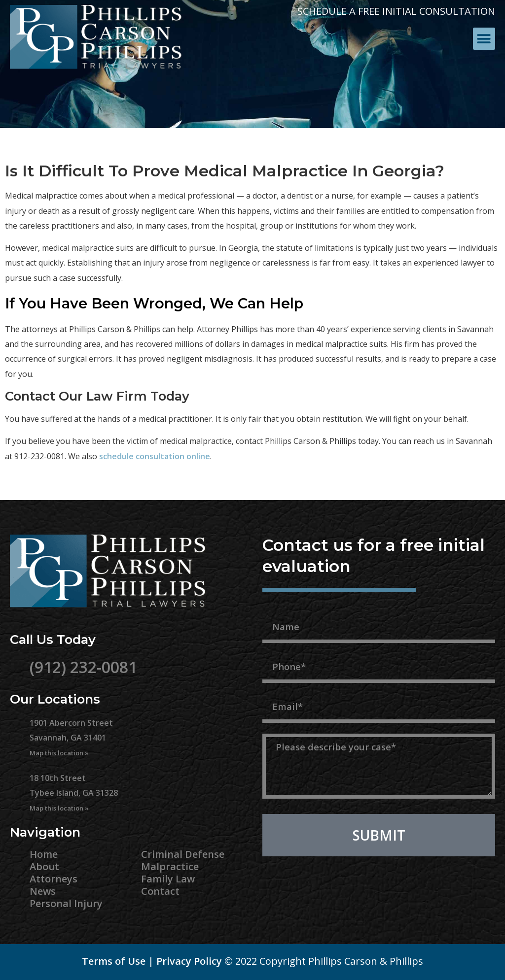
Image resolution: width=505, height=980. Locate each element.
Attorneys (54, 879)
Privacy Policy (189, 961)
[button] (484, 39)
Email (276, 688)
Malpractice (170, 866)
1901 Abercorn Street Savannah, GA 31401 (71, 738)
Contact (160, 891)
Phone (279, 648)
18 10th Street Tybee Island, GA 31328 (74, 793)
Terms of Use (114, 961)
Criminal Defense (183, 854)
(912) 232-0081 (83, 667)
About (44, 866)
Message (285, 728)
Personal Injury (66, 903)
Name (277, 608)
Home (44, 854)
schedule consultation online (155, 456)
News (43, 891)
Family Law (168, 879)
